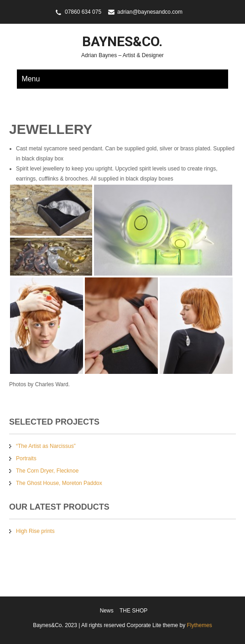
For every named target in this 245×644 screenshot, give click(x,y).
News (107, 611)
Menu (31, 79)
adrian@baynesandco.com (150, 12)
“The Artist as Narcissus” (46, 446)
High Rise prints (35, 531)
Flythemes (199, 625)
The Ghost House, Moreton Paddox (59, 483)
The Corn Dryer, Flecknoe (47, 471)
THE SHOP (133, 611)
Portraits (26, 458)
